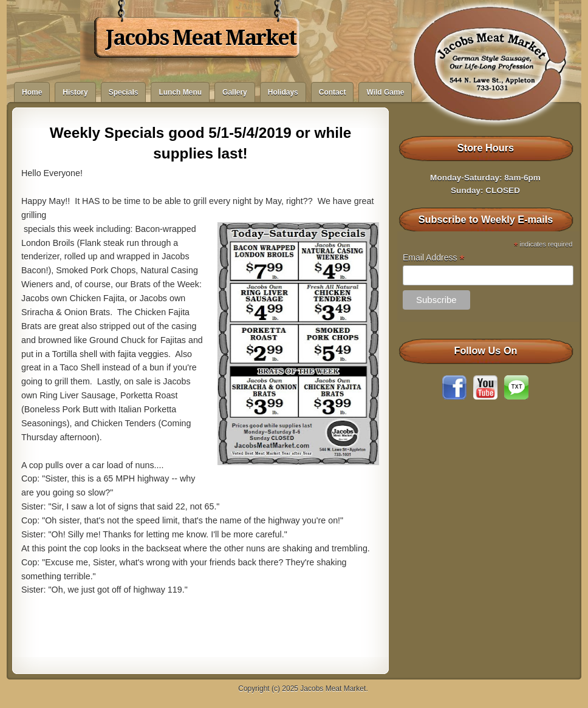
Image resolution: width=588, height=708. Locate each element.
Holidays (283, 92)
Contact (333, 92)
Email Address (434, 258)
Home (32, 92)
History (75, 92)
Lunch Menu (180, 92)
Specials (124, 92)
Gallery (235, 92)
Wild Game (385, 92)
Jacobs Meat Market (201, 38)
